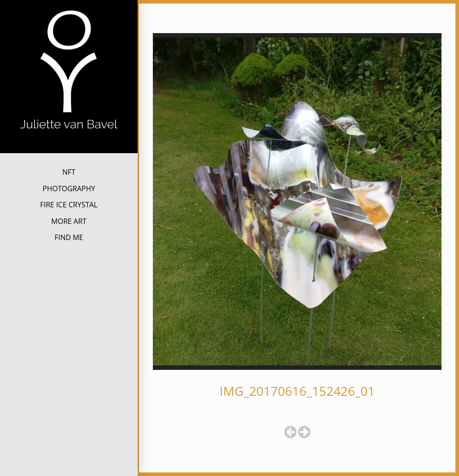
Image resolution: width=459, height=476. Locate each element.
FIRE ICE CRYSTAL (69, 205)
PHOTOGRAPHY (69, 189)
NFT (69, 172)
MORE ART (69, 221)
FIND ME (69, 237)
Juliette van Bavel (69, 145)
